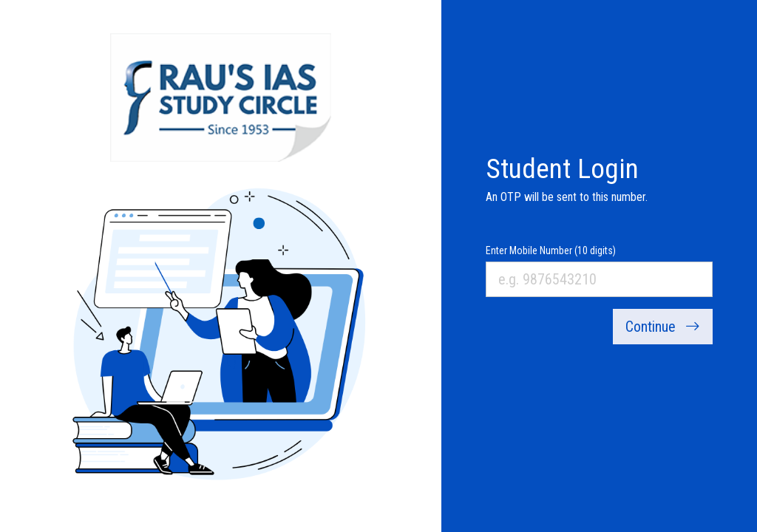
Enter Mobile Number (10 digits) (551, 250)
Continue (663, 327)
